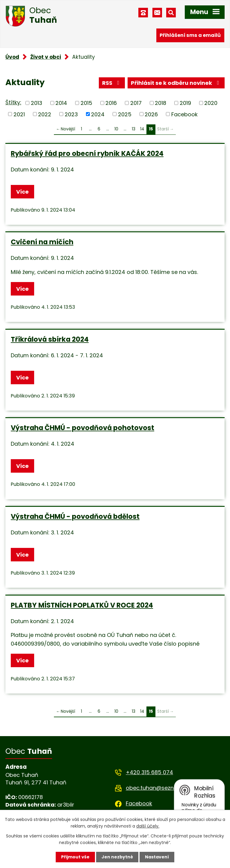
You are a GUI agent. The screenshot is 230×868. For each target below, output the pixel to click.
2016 (111, 103)
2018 (161, 103)
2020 (211, 103)
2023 (71, 114)
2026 (151, 114)
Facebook (184, 114)
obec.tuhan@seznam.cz (158, 788)
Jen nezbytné (117, 857)
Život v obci (46, 57)
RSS (112, 83)
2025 (125, 114)
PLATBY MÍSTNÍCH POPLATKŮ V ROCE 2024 (82, 605)
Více (22, 192)
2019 (185, 103)
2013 (37, 103)
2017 (136, 103)
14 (142, 129)
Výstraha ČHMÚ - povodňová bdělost (75, 516)
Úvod (12, 57)
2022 (45, 114)
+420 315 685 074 (149, 772)
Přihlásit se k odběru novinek (176, 83)
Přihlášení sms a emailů (190, 35)
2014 (61, 103)
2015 (86, 103)
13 (134, 129)
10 (116, 129)
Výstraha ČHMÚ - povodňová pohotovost (83, 428)
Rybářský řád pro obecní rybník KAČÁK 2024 (87, 153)
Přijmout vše (75, 857)
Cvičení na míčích (42, 242)
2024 (98, 114)
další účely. (148, 826)
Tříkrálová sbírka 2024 (50, 339)
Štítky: (13, 102)
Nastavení (157, 857)
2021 (19, 114)
